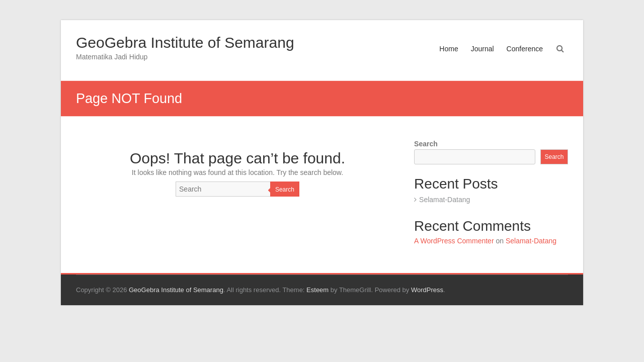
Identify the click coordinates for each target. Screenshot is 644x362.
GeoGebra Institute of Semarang (185, 42)
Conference (525, 49)
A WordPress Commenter (454, 241)
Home (449, 49)
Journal (482, 49)
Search (285, 190)
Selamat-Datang (445, 200)
